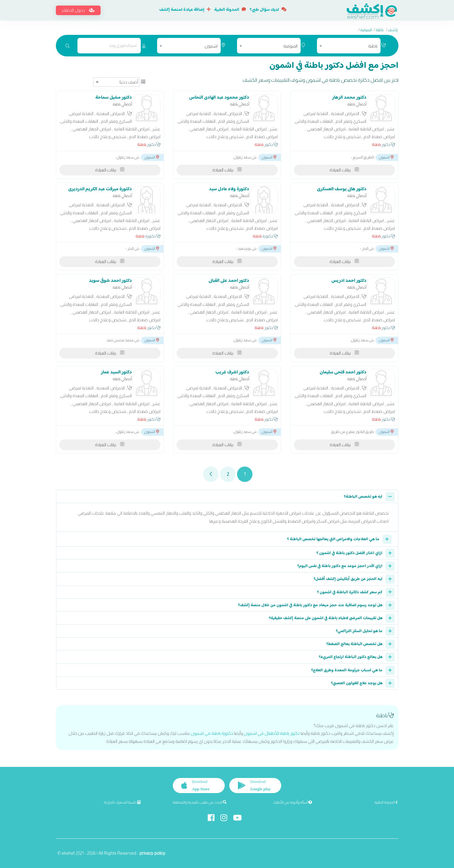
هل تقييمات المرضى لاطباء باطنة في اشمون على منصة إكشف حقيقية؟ (326, 618)
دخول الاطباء (78, 10)
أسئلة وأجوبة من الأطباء (293, 802)
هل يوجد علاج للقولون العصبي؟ (357, 683)
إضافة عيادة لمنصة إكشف (185, 10)
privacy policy (152, 853)
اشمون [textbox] (211, 46)
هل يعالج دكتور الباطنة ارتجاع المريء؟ (351, 657)
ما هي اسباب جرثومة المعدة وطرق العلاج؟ (347, 670)
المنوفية (366, 30)
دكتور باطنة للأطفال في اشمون (272, 733)
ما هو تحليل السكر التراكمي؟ (359, 631)
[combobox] (349, 46)
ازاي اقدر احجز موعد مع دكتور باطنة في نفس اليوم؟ (340, 566)
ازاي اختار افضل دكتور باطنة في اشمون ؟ (349, 553)
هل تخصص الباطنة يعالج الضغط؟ (354, 644)
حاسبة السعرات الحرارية (122, 802)
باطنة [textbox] (373, 46)
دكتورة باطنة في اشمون (212, 733)
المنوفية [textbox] (290, 46)
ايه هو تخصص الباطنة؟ (363, 497)
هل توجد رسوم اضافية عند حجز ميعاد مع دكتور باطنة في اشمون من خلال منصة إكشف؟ (310, 605)
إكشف (393, 30)
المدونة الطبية (230, 10)
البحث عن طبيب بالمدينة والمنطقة (200, 802)
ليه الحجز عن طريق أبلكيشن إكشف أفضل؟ (348, 579)
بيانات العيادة (344, 170)
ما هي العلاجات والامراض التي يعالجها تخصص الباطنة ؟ (333, 539)
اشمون (386, 157)
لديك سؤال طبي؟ (268, 10)
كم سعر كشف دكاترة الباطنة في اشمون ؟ (350, 592)
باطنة (380, 30)
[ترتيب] (116, 82)
